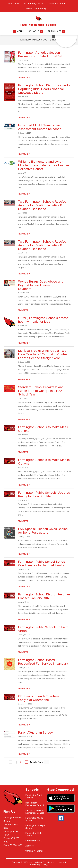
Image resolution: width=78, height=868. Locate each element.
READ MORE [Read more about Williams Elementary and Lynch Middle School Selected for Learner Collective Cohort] (24, 194)
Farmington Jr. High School (35, 827)
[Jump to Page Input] (47, 762)
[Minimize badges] (54, 37)
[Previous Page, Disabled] (11, 762)
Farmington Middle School (34, 40)
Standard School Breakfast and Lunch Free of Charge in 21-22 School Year (41, 391)
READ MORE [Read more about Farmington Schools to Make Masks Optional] (24, 485)
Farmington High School (33, 834)
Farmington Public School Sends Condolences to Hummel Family (42, 563)
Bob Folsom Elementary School (35, 804)
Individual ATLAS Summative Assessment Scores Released (40, 127)
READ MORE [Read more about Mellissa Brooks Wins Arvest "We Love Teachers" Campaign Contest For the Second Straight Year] (24, 379)
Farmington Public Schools (34, 796)
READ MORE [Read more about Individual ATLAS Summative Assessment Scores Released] (24, 154)
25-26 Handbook (57, 4)
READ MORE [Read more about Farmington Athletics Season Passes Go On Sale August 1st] (24, 78)
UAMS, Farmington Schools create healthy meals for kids (43, 320)
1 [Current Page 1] (16, 762)
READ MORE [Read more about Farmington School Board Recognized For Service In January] (24, 688)
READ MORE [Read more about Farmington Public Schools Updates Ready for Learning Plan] (24, 521)
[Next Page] (26, 762)
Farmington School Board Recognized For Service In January (43, 662)
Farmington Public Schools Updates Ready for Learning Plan (44, 494)
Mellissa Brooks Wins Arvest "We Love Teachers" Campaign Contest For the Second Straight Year (43, 354)
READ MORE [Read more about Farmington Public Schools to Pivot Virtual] (24, 652)
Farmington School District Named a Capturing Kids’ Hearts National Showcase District (44, 89)
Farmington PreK (34, 841)
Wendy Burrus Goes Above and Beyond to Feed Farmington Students (41, 285)
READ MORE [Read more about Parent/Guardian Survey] (24, 754)
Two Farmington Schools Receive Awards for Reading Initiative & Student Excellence (42, 205)
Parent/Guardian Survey (35, 732)
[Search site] (74, 6)
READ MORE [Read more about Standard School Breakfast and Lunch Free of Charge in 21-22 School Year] (24, 419)
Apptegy (44, 864)
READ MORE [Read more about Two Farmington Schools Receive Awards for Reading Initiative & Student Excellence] (24, 234)
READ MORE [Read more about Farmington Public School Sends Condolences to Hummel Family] (24, 587)
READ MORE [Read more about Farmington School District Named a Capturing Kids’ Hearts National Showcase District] (24, 118)
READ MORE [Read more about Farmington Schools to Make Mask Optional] (24, 452)
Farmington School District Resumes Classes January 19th (44, 596)
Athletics (29, 846)
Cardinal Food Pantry (35, 9)
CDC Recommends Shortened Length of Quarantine (40, 698)
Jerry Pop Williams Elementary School (35, 812)
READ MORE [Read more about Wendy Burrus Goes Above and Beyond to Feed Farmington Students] (24, 310)
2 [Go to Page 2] (21, 762)
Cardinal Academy (34, 851)
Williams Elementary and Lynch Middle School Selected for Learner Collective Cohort (44, 165)
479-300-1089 (15, 845)
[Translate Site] (56, 31)
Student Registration (34, 4)
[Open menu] (18, 31)
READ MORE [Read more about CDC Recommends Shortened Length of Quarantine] (24, 725)
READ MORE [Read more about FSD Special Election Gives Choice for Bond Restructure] (24, 554)
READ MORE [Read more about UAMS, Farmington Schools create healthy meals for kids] (24, 343)
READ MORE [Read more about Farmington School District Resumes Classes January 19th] (24, 619)
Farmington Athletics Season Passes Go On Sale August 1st (40, 54)
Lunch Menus (12, 4)
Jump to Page (36, 762)
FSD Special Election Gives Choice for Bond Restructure (43, 531)
